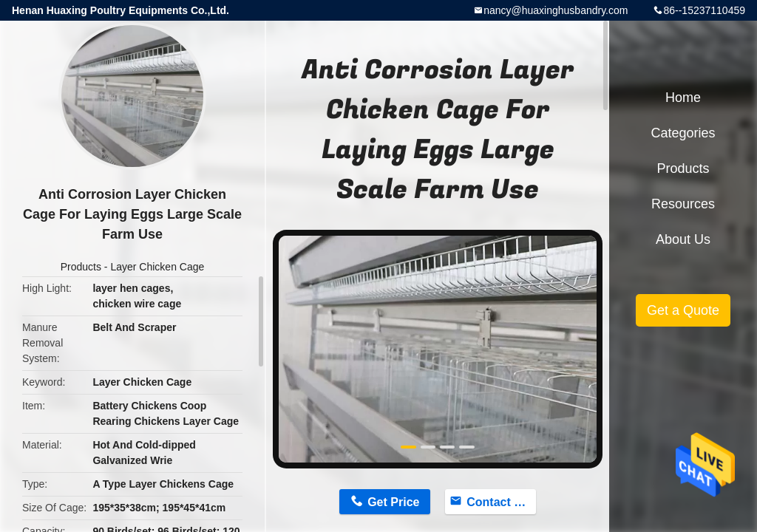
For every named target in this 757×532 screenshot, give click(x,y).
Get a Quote (683, 310)
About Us (683, 239)
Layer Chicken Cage (157, 267)
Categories (683, 133)
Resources (683, 204)
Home (683, 98)
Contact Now (501, 502)
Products (81, 267)
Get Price (393, 502)
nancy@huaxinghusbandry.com (556, 10)
